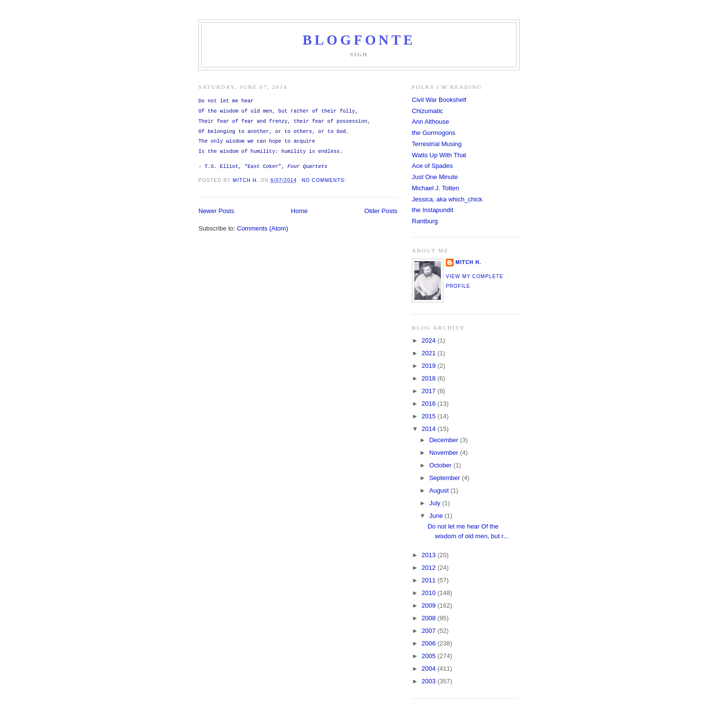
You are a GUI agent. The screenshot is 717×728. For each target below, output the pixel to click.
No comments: (325, 180)
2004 (430, 669)
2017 (430, 391)
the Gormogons (434, 133)
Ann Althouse (431, 122)
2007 (430, 631)
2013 (430, 555)
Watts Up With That (439, 155)
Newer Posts (216, 211)
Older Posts (381, 211)
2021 (430, 353)
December (445, 440)
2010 (430, 593)
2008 (430, 618)
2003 (430, 681)
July (436, 503)
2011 (430, 580)
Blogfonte (359, 40)
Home (300, 211)
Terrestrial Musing (437, 144)
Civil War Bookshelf (439, 100)
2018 (430, 378)
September (446, 478)
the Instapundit (432, 210)
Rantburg (425, 221)
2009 (430, 605)
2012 (430, 568)
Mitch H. (468, 262)
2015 (430, 416)
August (440, 490)
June (437, 516)
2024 (430, 340)
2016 (430, 404)
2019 (430, 366)
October (441, 465)
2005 (430, 656)
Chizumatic (427, 111)
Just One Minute (435, 177)
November (445, 453)
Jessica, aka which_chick (447, 199)
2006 (430, 643)
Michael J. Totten (435, 188)
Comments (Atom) (263, 228)
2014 (430, 429)
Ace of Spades (432, 166)
